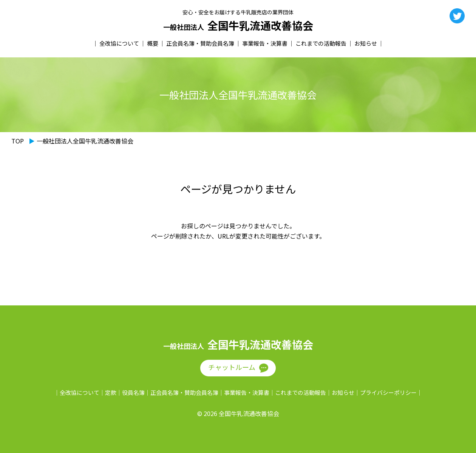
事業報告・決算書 (265, 43)
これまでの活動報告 (321, 43)
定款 (111, 392)
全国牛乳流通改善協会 (238, 26)
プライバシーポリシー (388, 392)
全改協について (119, 43)
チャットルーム (232, 367)
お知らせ (366, 43)
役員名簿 (133, 392)
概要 (153, 43)
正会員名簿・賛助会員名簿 (200, 43)
